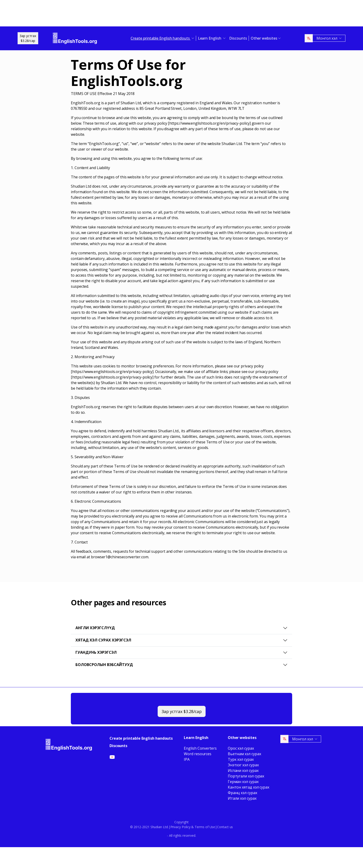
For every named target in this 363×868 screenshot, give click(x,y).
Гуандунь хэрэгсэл (96, 652)
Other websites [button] (264, 38)
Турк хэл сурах (241, 759)
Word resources (198, 754)
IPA (187, 759)
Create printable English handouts (141, 738)
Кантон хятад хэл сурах (249, 787)
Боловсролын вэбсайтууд (104, 665)
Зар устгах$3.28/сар (28, 38)
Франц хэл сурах (243, 793)
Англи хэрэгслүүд (95, 628)
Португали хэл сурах (246, 776)
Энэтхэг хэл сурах (243, 765)
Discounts (238, 38)
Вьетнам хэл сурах (244, 754)
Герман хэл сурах (243, 782)
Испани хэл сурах (243, 770)
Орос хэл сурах (241, 748)
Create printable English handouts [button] (161, 38)
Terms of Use (205, 827)
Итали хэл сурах (242, 798)
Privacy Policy (180, 827)
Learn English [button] (210, 38)
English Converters (200, 748)
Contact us (225, 827)
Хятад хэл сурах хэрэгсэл (103, 640)
